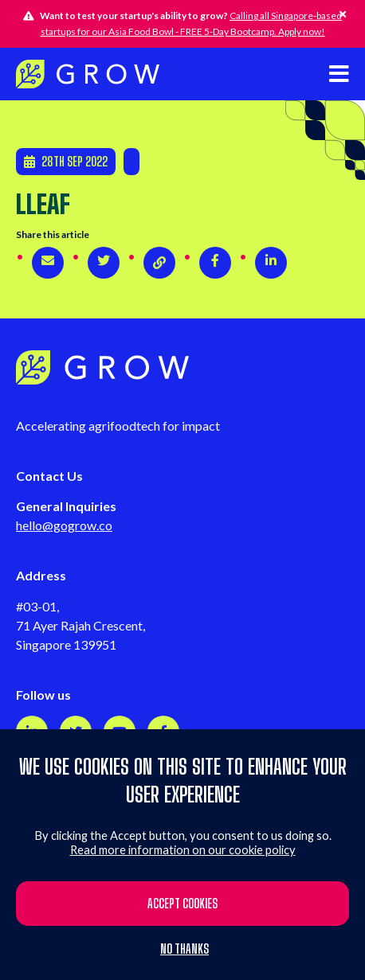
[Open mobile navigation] (339, 74)
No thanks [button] (184, 949)
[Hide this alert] (343, 14)
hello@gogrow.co (64, 525)
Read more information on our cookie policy (183, 850)
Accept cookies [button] (182, 903)
